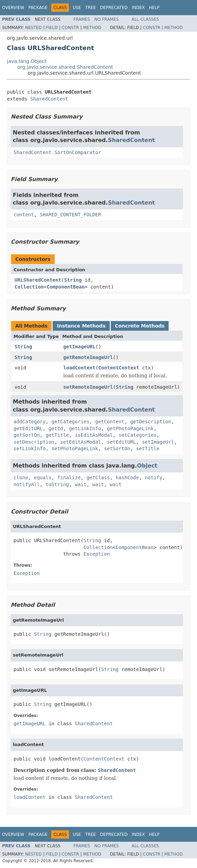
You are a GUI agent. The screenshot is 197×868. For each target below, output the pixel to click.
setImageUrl (158, 442)
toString (57, 484)
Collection (29, 287)
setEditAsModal (81, 442)
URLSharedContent (38, 280)
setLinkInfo (30, 449)
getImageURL (79, 347)
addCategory (30, 422)
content (24, 215)
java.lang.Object (27, 61)
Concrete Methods (140, 326)
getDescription (151, 422)
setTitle (148, 449)
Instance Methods (81, 326)
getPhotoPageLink (130, 428)
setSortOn (117, 449)
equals (43, 478)
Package (38, 8)
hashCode (127, 478)
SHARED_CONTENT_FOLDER (70, 215)
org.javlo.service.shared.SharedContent (65, 67)
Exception (97, 554)
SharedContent (49, 99)
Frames (82, 19)
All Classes (145, 19)
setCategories (137, 435)
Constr (70, 28)
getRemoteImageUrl (88, 357)
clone (21, 478)
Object (147, 466)
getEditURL (28, 428)
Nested (33, 28)
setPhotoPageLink (75, 449)
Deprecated (114, 8)
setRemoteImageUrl (88, 387)
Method (92, 28)
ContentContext (119, 368)
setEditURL (122, 442)
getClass (98, 478)
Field (52, 28)
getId (56, 428)
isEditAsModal (94, 435)
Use (77, 8)
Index (138, 8)
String (73, 280)
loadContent (79, 368)
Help (154, 8)
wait (81, 484)
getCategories (71, 422)
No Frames (106, 19)
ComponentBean (66, 287)
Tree (91, 8)
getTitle (57, 435)
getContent (110, 422)
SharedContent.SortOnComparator (57, 152)
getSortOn (27, 435)
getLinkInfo (85, 428)
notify (154, 478)
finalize (69, 478)
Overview (13, 8)
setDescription (34, 442)
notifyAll (27, 484)
